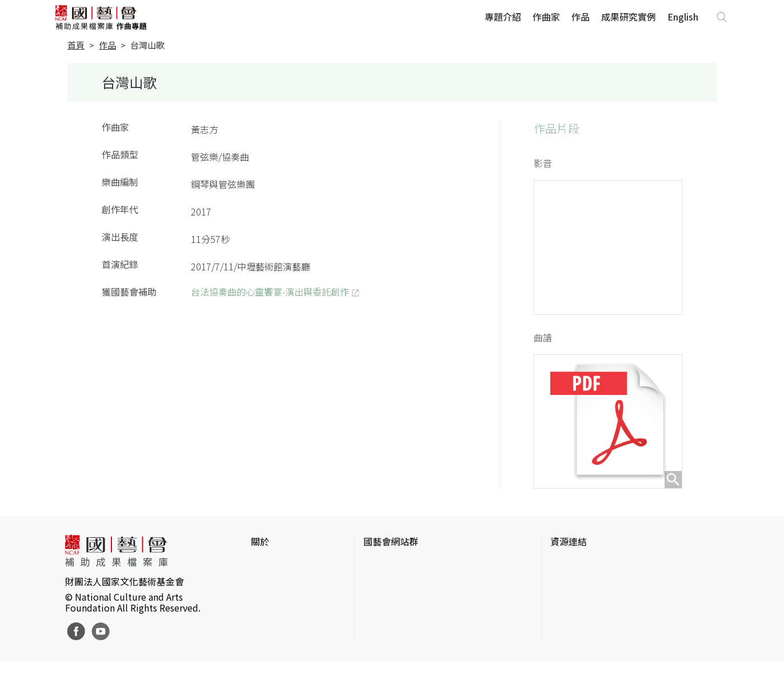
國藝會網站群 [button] (391, 547)
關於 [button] (260, 547)
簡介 (260, 570)
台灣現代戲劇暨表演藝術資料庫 (614, 643)
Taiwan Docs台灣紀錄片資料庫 (612, 661)
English (683, 17)
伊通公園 (569, 588)
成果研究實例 (629, 17)
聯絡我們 (269, 606)
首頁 (76, 45)
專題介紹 (503, 17)
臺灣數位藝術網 (582, 606)
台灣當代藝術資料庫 (591, 570)
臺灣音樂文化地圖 (587, 625)
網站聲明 (269, 588)
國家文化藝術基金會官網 (414, 570)
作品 (581, 17)
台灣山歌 (147, 45)
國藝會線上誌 (391, 588)
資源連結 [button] (569, 547)
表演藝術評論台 (395, 606)
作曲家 (546, 17)
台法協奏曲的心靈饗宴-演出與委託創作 (270, 291)
